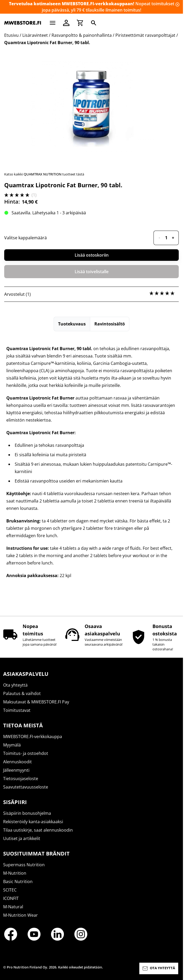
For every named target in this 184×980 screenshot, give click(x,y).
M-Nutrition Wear (21, 915)
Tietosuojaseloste (21, 779)
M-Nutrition (15, 873)
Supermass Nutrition (24, 865)
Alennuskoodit (17, 762)
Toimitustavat (17, 710)
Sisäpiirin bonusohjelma (27, 813)
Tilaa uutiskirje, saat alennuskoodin (38, 830)
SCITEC (10, 890)
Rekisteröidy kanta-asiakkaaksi (33, 822)
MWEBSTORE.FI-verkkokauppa (33, 737)
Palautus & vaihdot (22, 693)
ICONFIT (11, 898)
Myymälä (12, 745)
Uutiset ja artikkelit (22, 838)
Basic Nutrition (18, 882)
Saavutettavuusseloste (26, 787)
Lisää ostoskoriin (92, 255)
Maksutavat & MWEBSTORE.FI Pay (36, 702)
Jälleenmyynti (16, 770)
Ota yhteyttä (15, 685)
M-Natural (13, 907)
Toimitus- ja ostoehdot (26, 753)
